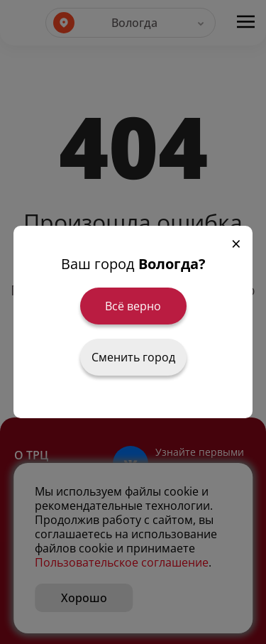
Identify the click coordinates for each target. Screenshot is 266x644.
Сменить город (133, 357)
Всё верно (133, 306)
